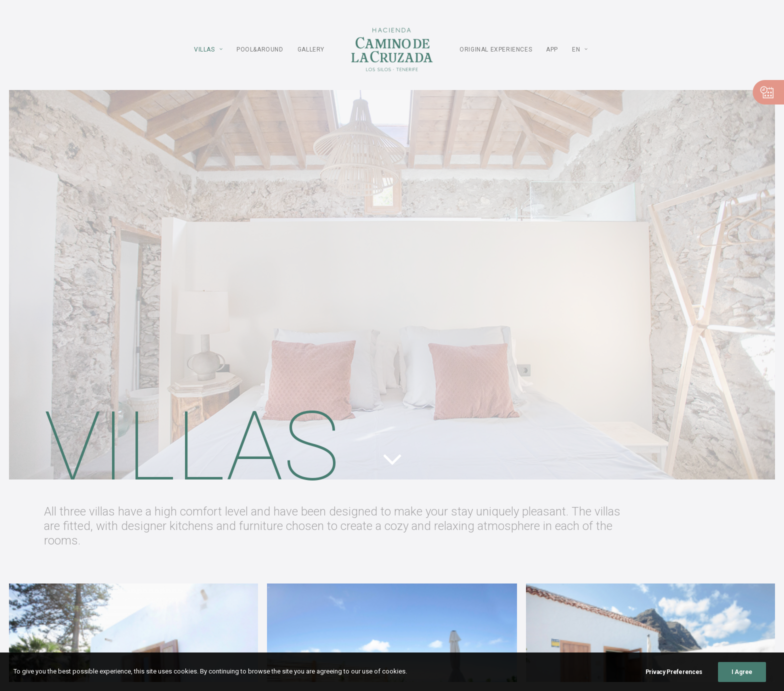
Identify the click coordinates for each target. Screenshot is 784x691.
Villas (208, 49)
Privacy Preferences (674, 672)
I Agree (742, 672)
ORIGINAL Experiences (496, 49)
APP (552, 49)
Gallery (311, 49)
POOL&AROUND (260, 49)
